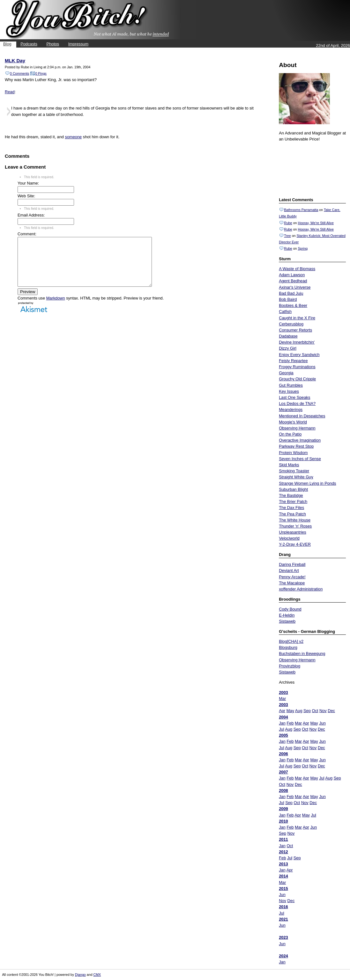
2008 (283, 790)
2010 (283, 821)
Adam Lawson (292, 275)
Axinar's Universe (295, 287)
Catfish (285, 311)
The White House (295, 520)
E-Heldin (287, 615)
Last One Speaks (294, 397)
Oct (315, 711)
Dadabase (288, 336)
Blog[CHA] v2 (291, 641)
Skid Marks (289, 465)
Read (10, 92)
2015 (283, 889)
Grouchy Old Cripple (297, 379)
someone (74, 137)
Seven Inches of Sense (300, 459)
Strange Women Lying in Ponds (307, 483)
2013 (283, 864)
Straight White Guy (296, 477)
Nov (323, 711)
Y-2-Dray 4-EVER (295, 544)
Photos (53, 44)
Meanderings (291, 410)
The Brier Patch (293, 501)
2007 (283, 772)
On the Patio (290, 434)
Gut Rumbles (291, 385)
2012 (283, 852)
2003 (283, 692)
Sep (307, 711)
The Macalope (292, 583)
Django (80, 975)
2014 (283, 876)
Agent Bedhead (293, 281)
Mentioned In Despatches (302, 416)
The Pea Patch (292, 514)
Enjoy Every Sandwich (299, 355)
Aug (299, 711)
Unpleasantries (292, 532)
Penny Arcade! (292, 577)
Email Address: (31, 215)
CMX (97, 975)
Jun (322, 723)
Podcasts (29, 44)
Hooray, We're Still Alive (316, 223)
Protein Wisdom (293, 453)
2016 (283, 907)
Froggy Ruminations (297, 367)
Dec (331, 711)
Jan (282, 723)
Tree (287, 236)
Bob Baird (288, 299)
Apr (282, 711)
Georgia (286, 373)
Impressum (78, 44)
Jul (281, 729)
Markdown (56, 308)
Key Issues (289, 391)
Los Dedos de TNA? (297, 403)
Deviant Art (289, 570)
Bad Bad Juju (291, 293)
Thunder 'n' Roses (295, 526)
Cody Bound (290, 609)
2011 (283, 839)
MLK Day (15, 61)
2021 (283, 919)
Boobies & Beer (293, 305)
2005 (283, 735)
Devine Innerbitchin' (297, 342)
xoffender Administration (301, 589)
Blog (7, 44)
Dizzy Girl (288, 348)
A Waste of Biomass (297, 269)
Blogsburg (288, 647)
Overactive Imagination (300, 440)
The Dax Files (291, 508)
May (290, 711)
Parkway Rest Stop (296, 446)
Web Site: (26, 196)
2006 (283, 754)
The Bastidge (291, 495)
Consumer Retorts (295, 330)
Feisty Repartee (293, 361)
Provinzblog (290, 666)
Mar (282, 699)
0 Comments (19, 73)
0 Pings (41, 73)
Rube (288, 223)
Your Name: (28, 183)
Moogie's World (293, 422)
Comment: (27, 234)
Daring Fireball (292, 564)
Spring (303, 248)
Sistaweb (287, 621)
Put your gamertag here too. (311, 169)
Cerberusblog (291, 324)
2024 (283, 956)
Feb (290, 723)
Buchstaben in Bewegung (302, 653)
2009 (283, 809)
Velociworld (289, 538)
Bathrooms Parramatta (301, 210)
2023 (283, 937)
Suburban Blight (293, 489)
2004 (283, 717)
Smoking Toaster (294, 471)
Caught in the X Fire (297, 318)
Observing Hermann (297, 428)
